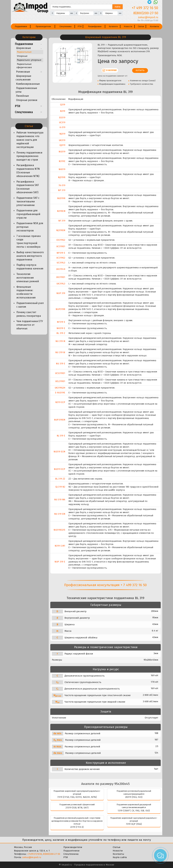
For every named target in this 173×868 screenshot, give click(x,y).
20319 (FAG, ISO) (134, 797)
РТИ (80, 26)
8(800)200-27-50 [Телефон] (146, 13)
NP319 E (61, 253)
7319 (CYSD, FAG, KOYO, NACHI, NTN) (77, 797)
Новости (128, 26)
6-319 (62, 127)
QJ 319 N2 (60, 487)
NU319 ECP (60, 469)
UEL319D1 (60, 381)
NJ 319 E (61, 436)
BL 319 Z (61, 333)
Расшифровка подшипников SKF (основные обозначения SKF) (28, 187)
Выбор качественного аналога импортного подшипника (30, 256)
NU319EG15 (59, 530)
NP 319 (62, 190)
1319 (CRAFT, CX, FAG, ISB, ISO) (134, 811)
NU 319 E (61, 364)
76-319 (62, 185)
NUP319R (60, 309)
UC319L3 (61, 263)
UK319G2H (60, 388)
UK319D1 (61, 277)
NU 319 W (60, 352)
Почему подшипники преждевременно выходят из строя (29, 156)
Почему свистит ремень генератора (29, 314)
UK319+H (61, 269)
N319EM (61, 211)
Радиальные (24, 52)
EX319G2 (61, 240)
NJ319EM (61, 230)
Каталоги (113, 26)
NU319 (62, 152)
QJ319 (62, 145)
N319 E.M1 (60, 546)
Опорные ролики (27, 100)
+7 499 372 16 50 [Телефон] (145, 8)
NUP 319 (61, 293)
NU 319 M (60, 341)
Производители (43, 26)
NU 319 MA (60, 500)
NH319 (62, 169)
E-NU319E (60, 393)
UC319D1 (61, 246)
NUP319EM (60, 420)
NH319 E (61, 328)
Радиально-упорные (29, 60)
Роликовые (23, 72)
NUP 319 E (60, 562)
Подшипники (21, 26)
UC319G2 (61, 258)
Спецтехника (65, 26)
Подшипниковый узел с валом (30, 305)
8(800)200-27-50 (52, 854)
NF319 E (61, 322)
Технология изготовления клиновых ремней (28, 278)
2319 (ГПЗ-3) (77, 827)
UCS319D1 (60, 373)
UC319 (62, 122)
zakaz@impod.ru (32, 857)
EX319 (62, 118)
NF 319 (62, 221)
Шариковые (24, 48)
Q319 (63, 105)
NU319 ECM (59, 452)
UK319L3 (61, 284)
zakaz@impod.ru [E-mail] (148, 17)
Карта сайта (120, 857)
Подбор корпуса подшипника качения (30, 267)
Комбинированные (28, 84)
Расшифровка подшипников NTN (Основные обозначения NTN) (28, 171)
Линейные (23, 96)
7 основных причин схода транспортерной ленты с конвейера (29, 241)
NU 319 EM (60, 514)
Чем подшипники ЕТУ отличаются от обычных (30, 325)
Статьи (141, 26)
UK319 (62, 140)
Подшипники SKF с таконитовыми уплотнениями (28, 202)
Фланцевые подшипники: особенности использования (26, 292)
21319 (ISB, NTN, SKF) (77, 808)
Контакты (154, 26)
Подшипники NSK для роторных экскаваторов (30, 227)
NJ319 (62, 134)
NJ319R (62, 177)
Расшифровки (95, 26)
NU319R (61, 198)
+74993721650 (35, 854)
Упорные (22, 56)
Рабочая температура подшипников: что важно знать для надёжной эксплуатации (30, 140)
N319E (62, 161)
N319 (63, 111)
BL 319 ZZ (60, 479)
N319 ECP (60, 402)
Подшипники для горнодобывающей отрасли (28, 214)
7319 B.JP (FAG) (134, 824)
